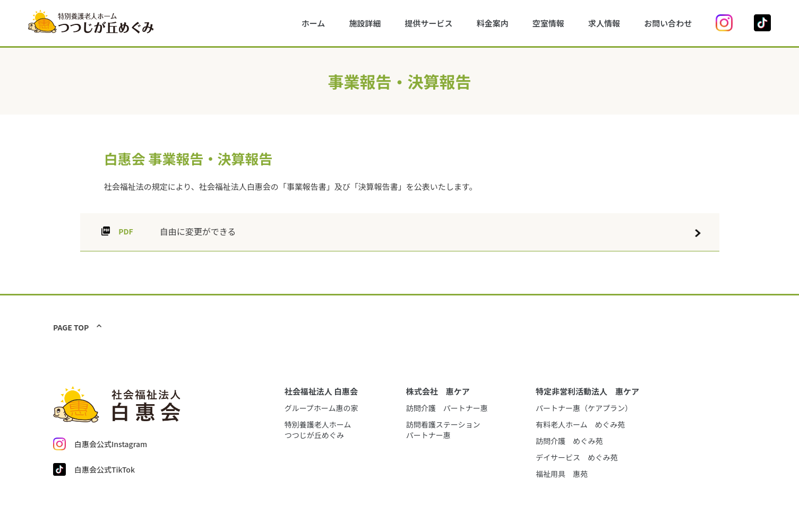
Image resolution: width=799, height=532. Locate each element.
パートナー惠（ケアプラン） (584, 408)
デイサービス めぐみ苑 (577, 457)
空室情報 (548, 23)
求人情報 (604, 23)
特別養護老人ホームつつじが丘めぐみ (318, 430)
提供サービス (429, 23)
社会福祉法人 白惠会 (321, 391)
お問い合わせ (668, 23)
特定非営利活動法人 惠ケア (587, 391)
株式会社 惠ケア (438, 391)
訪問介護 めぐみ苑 (569, 441)
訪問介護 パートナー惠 (447, 408)
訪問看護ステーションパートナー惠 (443, 430)
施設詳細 (365, 23)
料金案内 (493, 23)
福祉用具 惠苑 (562, 474)
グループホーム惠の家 (321, 408)
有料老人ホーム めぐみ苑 (580, 424)
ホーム (313, 23)
